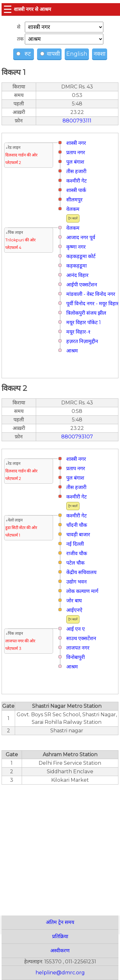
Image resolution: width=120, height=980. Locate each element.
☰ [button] (8, 9)
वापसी (50, 54)
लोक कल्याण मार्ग (82, 591)
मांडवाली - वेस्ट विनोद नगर (91, 294)
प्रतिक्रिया (60, 936)
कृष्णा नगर (76, 247)
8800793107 (77, 437)
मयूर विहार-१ (78, 332)
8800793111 (77, 121)
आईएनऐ (74, 610)
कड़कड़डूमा (76, 266)
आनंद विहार (77, 275)
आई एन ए (76, 629)
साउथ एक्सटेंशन (81, 638)
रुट (24, 54)
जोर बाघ (74, 601)
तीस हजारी (76, 171)
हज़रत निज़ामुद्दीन (82, 341)
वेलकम (73, 209)
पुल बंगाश (75, 162)
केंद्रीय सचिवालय (81, 572)
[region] (60, 847)
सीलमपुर (74, 200)
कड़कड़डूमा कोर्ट (81, 256)
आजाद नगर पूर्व (81, 237)
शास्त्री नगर (76, 143)
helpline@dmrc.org (60, 973)
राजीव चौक (77, 553)
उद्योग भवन (76, 582)
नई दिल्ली (75, 544)
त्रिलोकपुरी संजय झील (86, 313)
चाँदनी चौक (77, 525)
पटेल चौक (75, 563)
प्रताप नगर (76, 152)
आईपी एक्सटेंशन (82, 285)
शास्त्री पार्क (76, 190)
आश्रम (72, 351)
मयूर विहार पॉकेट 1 (84, 322)
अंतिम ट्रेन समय (60, 922)
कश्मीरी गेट (76, 181)
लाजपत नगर (78, 648)
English (77, 54)
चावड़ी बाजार (78, 535)
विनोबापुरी (76, 657)
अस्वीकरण (60, 951)
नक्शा (100, 54)
